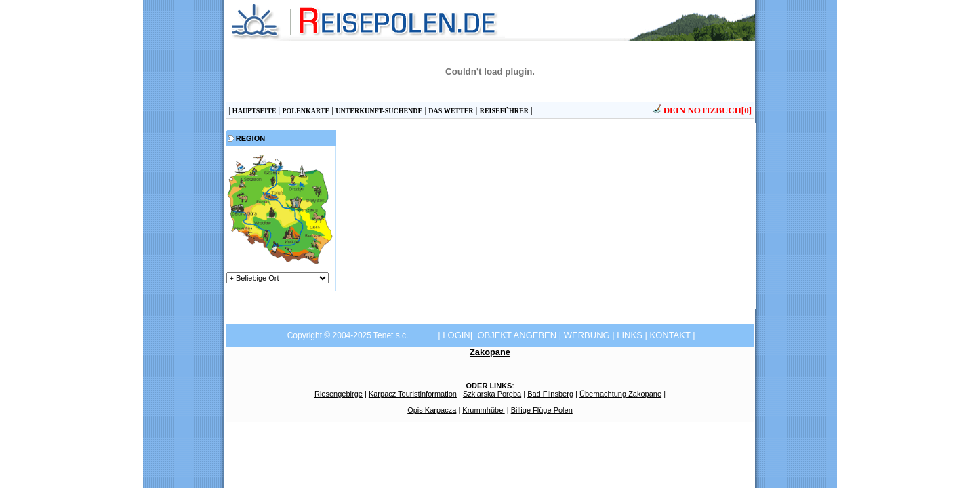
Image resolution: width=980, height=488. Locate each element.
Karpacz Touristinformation (413, 394)
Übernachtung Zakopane (620, 394)
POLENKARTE (306, 111)
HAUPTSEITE (254, 111)
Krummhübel (483, 410)
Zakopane (490, 352)
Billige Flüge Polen (542, 410)
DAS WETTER (451, 111)
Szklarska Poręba (492, 394)
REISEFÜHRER (504, 111)
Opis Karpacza (432, 410)
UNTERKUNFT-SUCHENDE (379, 111)
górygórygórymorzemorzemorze (278, 278)
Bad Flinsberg (550, 394)
